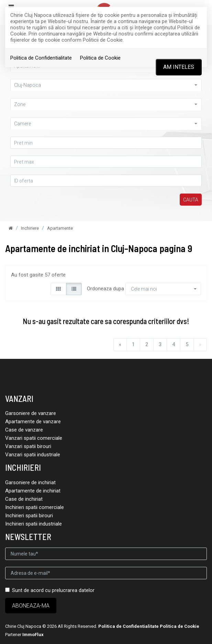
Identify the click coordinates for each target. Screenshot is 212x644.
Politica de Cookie (100, 58)
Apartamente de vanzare (33, 422)
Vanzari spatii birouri (28, 446)
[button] (106, 85)
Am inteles (179, 67)
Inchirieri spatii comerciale (35, 507)
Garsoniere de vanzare (31, 413)
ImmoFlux (33, 635)
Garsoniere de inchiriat (30, 482)
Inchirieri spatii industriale (34, 524)
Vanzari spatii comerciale (34, 438)
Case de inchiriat (24, 499)
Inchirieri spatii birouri (29, 516)
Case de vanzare (24, 430)
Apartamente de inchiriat (33, 491)
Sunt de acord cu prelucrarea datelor (50, 590)
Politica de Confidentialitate (41, 58)
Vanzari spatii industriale (33, 455)
